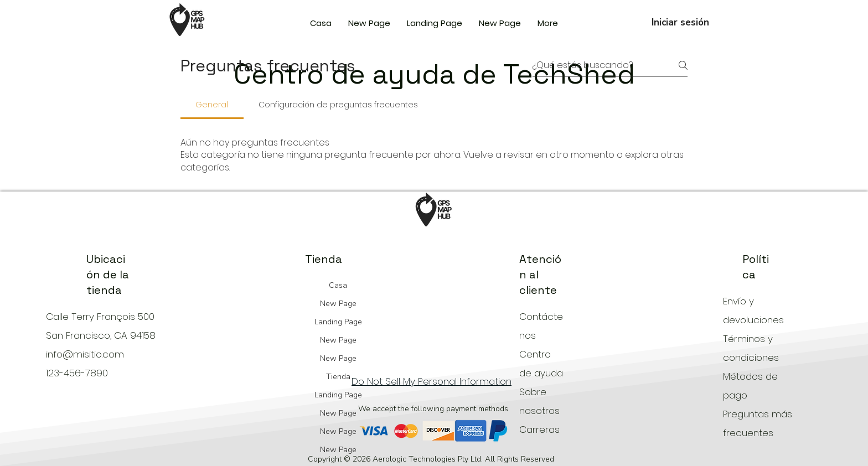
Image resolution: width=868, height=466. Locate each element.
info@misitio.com (85, 354)
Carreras (539, 429)
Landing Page (338, 322)
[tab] (212, 105)
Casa (338, 285)
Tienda (338, 377)
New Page (338, 304)
